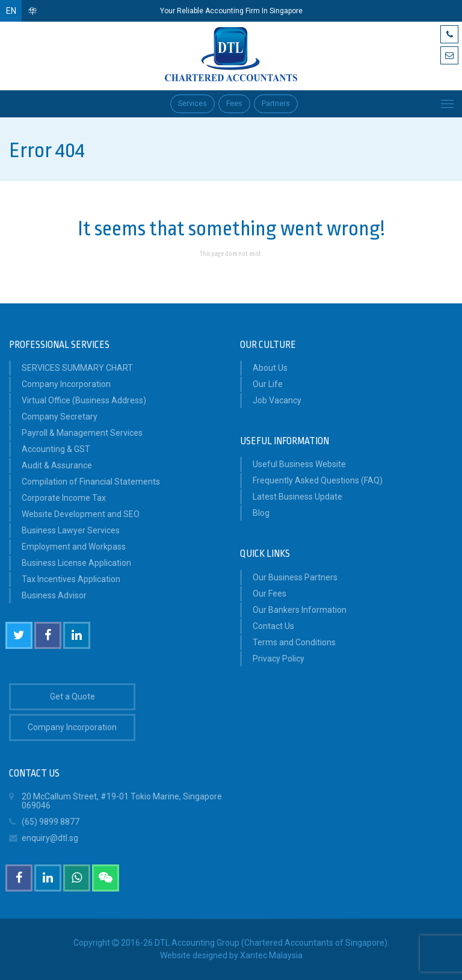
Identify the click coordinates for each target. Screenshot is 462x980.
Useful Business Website (299, 464)
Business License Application (76, 563)
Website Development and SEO (81, 514)
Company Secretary (60, 417)
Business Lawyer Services (71, 530)
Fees (234, 104)
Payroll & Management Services (82, 433)
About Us (270, 368)
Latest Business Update (297, 497)
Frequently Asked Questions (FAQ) (318, 480)
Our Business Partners (295, 577)
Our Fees (269, 594)
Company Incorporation (66, 384)
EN (11, 11)
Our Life (268, 384)
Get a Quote (72, 696)
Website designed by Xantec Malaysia (231, 955)
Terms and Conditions (294, 642)
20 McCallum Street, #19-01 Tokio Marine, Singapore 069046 (115, 799)
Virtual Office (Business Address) (84, 400)
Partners (276, 104)
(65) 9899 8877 (44, 822)
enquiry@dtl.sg (44, 838)
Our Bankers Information (300, 610)
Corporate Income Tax (64, 498)
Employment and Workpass (74, 547)
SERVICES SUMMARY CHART (77, 368)
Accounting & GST (56, 449)
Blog (261, 513)
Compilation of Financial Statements (91, 482)
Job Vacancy (277, 400)
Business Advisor (54, 595)
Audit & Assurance (57, 465)
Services (192, 104)
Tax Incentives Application (71, 579)
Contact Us (273, 626)
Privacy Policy (279, 659)
